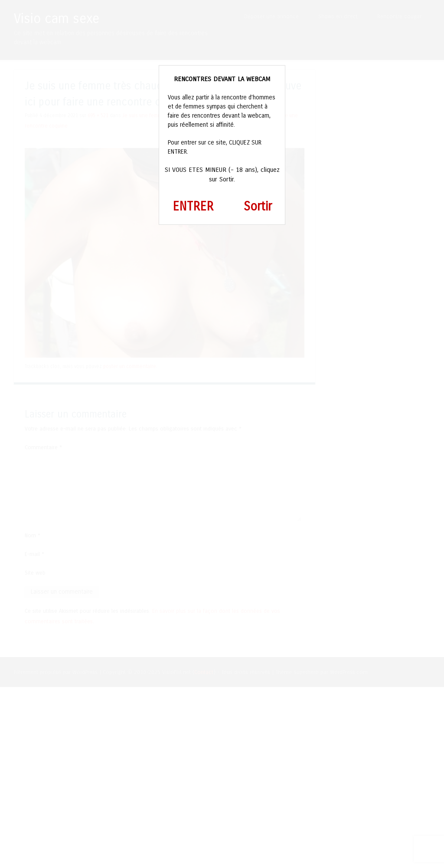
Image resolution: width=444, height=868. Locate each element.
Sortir (258, 207)
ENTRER (193, 207)
